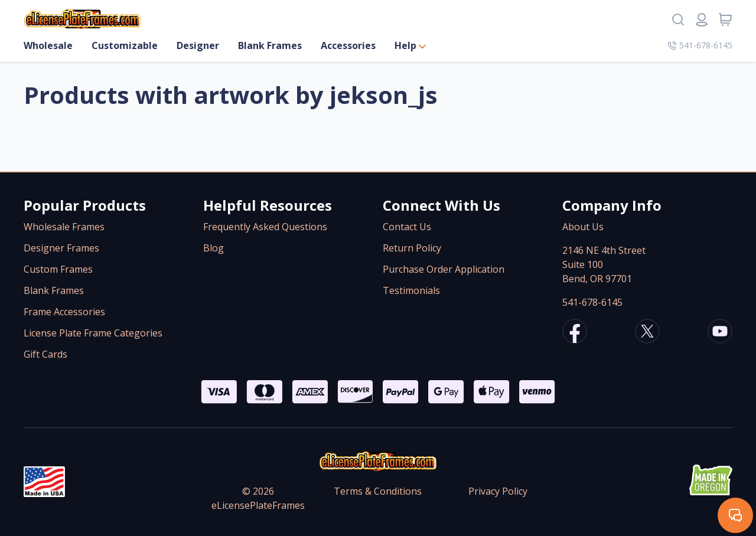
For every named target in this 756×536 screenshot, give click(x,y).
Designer (198, 45)
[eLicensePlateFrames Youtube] (720, 333)
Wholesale (48, 45)
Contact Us (407, 227)
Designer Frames (61, 248)
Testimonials (411, 290)
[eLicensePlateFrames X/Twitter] (647, 333)
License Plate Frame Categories (93, 333)
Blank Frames (270, 45)
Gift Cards (45, 354)
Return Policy (412, 248)
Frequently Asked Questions (265, 227)
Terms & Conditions (378, 491)
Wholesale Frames (64, 227)
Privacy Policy (498, 491)
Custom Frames (58, 269)
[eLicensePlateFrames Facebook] (575, 333)
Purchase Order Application (444, 269)
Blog (214, 248)
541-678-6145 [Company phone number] (700, 45)
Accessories (348, 45)
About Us (583, 227)
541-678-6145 (592, 302)
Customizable (125, 45)
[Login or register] (702, 19)
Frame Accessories (64, 312)
